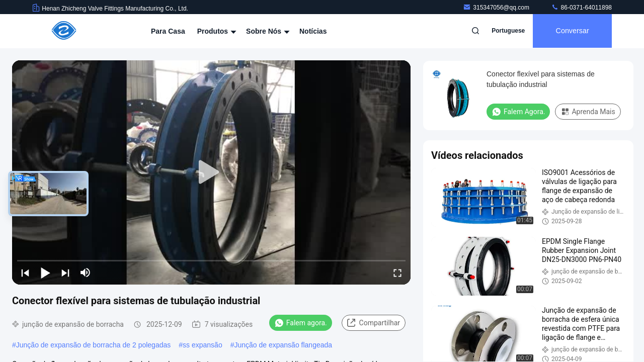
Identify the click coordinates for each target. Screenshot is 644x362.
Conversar (571, 31)
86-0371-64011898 (581, 8)
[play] (211, 172)
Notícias (313, 31)
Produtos (216, 31)
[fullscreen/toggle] (397, 273)
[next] (65, 273)
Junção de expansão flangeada (283, 345)
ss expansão (203, 345)
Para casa (168, 31)
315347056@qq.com (497, 8)
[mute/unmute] (86, 273)
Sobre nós (267, 31)
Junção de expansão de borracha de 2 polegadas (93, 345)
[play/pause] (45, 273)
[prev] (25, 273)
